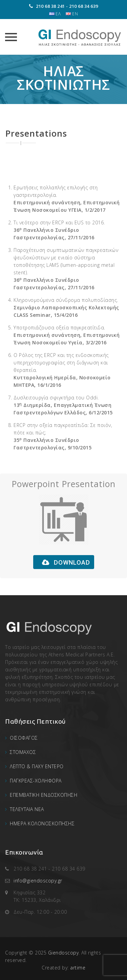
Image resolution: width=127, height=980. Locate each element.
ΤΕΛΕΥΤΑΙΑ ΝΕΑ (27, 809)
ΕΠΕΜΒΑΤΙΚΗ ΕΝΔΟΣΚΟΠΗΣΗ (44, 795)
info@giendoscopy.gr (38, 881)
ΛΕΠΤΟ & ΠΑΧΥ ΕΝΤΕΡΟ (37, 766)
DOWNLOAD (66, 562)
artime (78, 968)
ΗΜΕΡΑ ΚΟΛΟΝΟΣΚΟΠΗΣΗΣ (42, 823)
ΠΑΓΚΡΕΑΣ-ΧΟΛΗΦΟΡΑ (36, 781)
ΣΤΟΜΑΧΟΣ (23, 752)
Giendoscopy (63, 953)
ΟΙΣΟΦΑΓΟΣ (24, 738)
